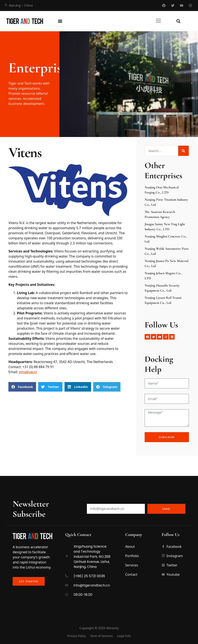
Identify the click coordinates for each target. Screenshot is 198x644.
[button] (60, 21)
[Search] (183, 151)
